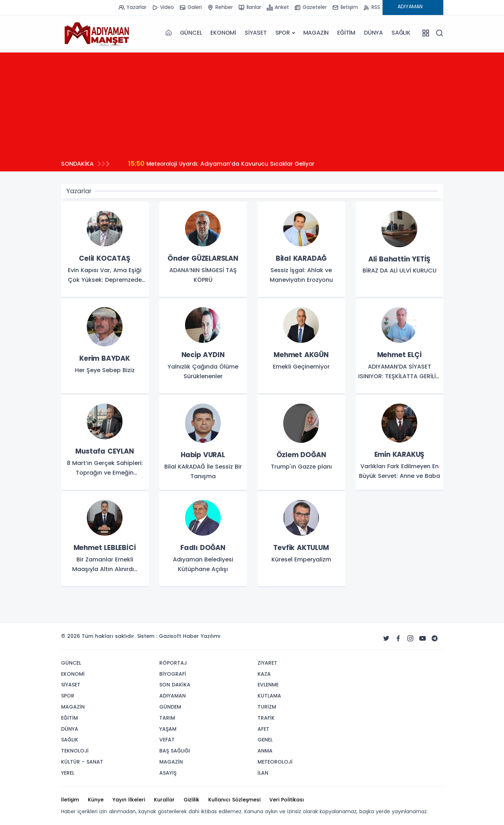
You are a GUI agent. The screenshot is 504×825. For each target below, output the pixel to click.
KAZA (264, 674)
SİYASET (256, 33)
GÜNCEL (191, 33)
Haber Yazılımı (202, 636)
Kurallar (164, 800)
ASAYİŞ (168, 773)
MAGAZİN (316, 33)
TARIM (167, 718)
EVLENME (268, 685)
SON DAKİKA (175, 685)
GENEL (265, 740)
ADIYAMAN (173, 696)
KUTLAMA (269, 696)
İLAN (263, 773)
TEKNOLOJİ (75, 751)
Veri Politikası (287, 800)
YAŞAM (168, 729)
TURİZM (267, 707)
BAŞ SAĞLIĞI (175, 751)
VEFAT (167, 740)
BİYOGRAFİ (173, 674)
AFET (263, 729)
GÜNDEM (170, 707)
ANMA (265, 751)
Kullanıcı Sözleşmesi (234, 800)
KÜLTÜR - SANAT (82, 762)
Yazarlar (79, 191)
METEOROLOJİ (275, 762)
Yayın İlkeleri (129, 800)
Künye (96, 800)
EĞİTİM (346, 33)
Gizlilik (191, 800)
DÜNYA (373, 33)
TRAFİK (266, 718)
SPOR (283, 33)
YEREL (68, 773)
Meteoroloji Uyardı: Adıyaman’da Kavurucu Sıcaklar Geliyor (223, 163)
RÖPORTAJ (173, 663)
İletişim (70, 800)
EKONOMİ (223, 33)
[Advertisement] (252, 102)
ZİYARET (267, 663)
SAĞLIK (401, 33)
